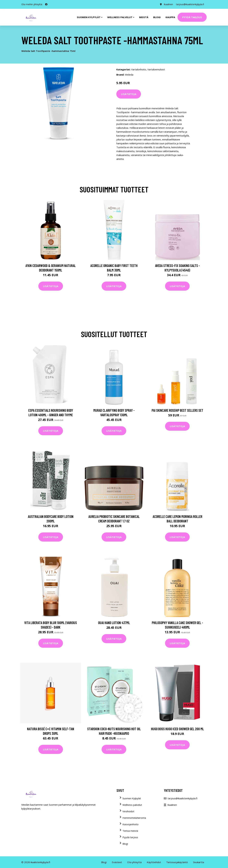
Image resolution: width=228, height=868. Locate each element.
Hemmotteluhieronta (134, 818)
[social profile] (46, 4)
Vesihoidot (128, 811)
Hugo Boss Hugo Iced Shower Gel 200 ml (177, 729)
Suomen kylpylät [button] (89, 17)
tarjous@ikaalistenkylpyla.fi (190, 4)
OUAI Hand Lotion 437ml (114, 623)
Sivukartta (199, 862)
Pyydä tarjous (192, 17)
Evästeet (117, 862)
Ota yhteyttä (134, 862)
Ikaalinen (168, 4)
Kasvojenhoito (131, 824)
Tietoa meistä (130, 831)
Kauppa (170, 17)
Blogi (157, 17)
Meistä (144, 17)
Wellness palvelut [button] (120, 17)
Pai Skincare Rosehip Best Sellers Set (177, 410)
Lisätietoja (129, 94)
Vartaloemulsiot (156, 69)
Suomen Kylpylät (132, 798)
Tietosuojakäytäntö (177, 862)
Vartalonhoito (139, 69)
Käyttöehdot (154, 862)
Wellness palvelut (132, 805)
